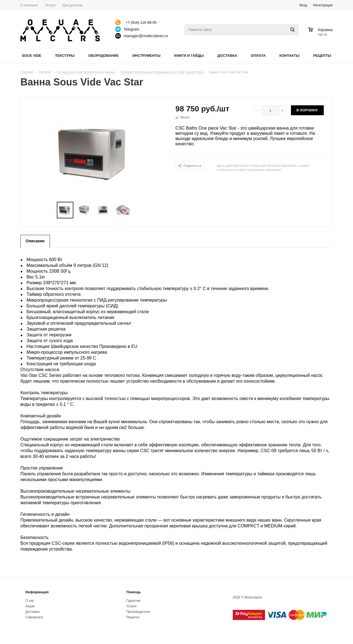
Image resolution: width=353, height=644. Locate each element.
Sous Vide (32, 56)
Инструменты (146, 56)
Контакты (289, 56)
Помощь (134, 592)
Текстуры (65, 56)
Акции (30, 606)
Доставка (227, 56)
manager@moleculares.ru (146, 36)
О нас (30, 601)
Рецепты (322, 56)
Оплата (258, 56)
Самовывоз (34, 617)
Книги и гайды (189, 56)
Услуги (131, 606)
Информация (37, 592)
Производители (138, 612)
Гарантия (133, 601)
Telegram (132, 29)
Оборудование (103, 56)
